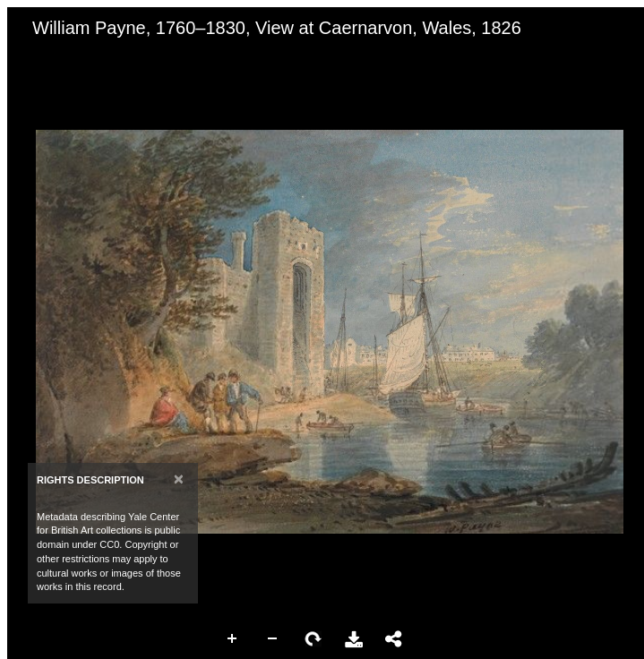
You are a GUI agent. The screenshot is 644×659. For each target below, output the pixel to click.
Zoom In (233, 639)
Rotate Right (313, 639)
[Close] (179, 479)
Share (394, 639)
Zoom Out (273, 639)
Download (354, 639)
